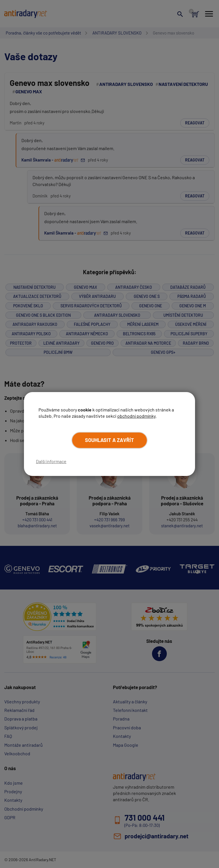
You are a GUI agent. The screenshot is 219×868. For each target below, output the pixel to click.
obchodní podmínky (136, 416)
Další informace (51, 461)
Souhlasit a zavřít (109, 440)
